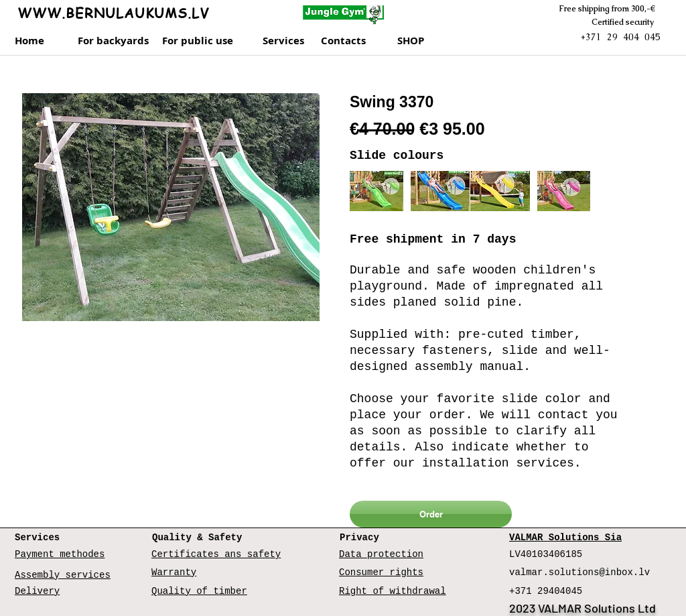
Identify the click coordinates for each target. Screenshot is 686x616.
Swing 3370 (392, 102)
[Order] (431, 514)
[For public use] (201, 41)
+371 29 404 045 (620, 37)
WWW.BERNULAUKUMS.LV (113, 13)
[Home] (35, 41)
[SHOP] (426, 41)
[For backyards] (113, 41)
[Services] (288, 41)
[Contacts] (356, 41)
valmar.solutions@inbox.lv (579, 572)
